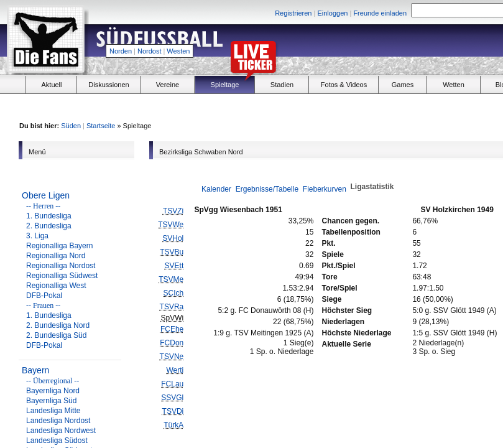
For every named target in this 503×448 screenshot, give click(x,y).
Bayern (35, 370)
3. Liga (37, 236)
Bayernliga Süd (51, 401)
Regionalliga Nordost (61, 266)
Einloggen (332, 13)
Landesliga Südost (57, 441)
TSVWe (171, 225)
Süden (71, 126)
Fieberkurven (325, 189)
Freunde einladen (380, 13)
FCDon (172, 343)
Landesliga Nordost (58, 421)
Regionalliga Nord (56, 256)
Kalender (216, 189)
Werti (175, 370)
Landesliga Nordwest (61, 431)
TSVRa (172, 307)
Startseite (101, 126)
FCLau (172, 384)
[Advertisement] (404, 106)
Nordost (150, 51)
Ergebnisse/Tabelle (267, 189)
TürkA (173, 425)
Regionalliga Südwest (62, 276)
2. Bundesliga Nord (58, 325)
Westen (178, 51)
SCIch (174, 293)
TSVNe (172, 357)
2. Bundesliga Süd (56, 335)
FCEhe (172, 329)
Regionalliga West (56, 286)
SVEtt (174, 266)
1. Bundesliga (49, 216)
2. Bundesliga (49, 226)
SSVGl (172, 398)
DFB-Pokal (44, 296)
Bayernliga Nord (53, 391)
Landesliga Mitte (53, 411)
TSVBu (172, 252)
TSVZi (173, 211)
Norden (121, 51)
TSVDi (173, 411)
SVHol (173, 238)
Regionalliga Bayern (59, 246)
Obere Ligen (46, 195)
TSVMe (171, 279)
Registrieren (293, 13)
